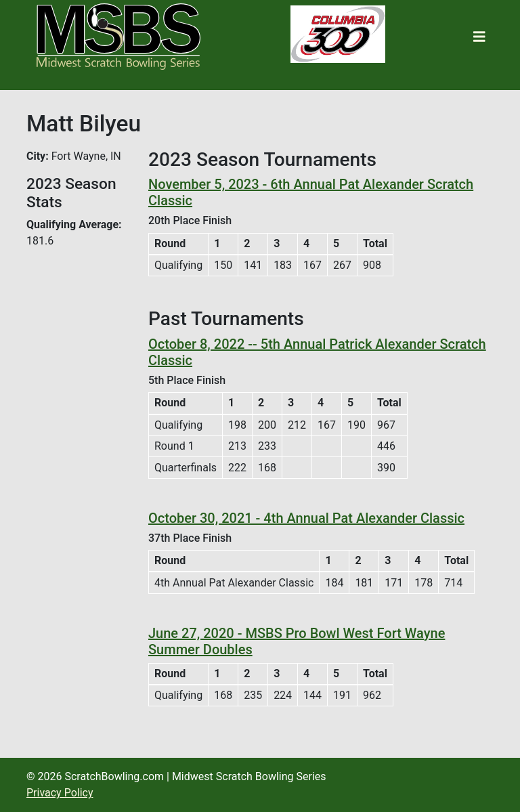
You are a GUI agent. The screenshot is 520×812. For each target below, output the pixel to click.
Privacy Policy (60, 793)
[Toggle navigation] (479, 37)
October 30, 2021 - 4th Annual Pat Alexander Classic (306, 518)
